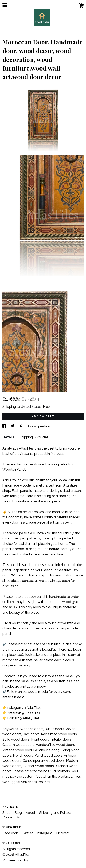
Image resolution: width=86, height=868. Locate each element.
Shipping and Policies (55, 813)
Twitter (28, 833)
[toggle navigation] (5, 5)
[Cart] (81, 6)
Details (9, 437)
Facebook (11, 833)
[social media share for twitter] (13, 426)
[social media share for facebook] (5, 426)
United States (31, 407)
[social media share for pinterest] (21, 426)
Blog (19, 813)
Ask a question (39, 426)
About (31, 813)
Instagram (45, 833)
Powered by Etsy (16, 860)
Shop (7, 813)
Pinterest (63, 833)
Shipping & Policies (34, 437)
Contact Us (11, 817)
